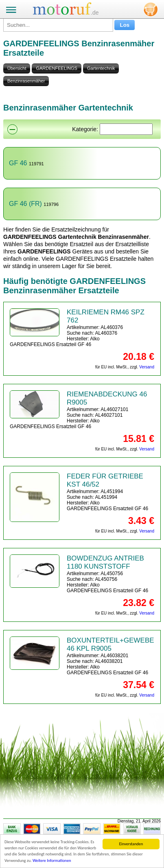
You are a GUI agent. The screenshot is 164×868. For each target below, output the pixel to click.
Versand (147, 367)
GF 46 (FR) (25, 204)
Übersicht (17, 68)
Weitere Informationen (52, 861)
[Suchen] (126, 129)
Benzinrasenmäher (26, 81)
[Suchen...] (58, 25)
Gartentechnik (101, 68)
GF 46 (18, 163)
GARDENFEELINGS (56, 68)
